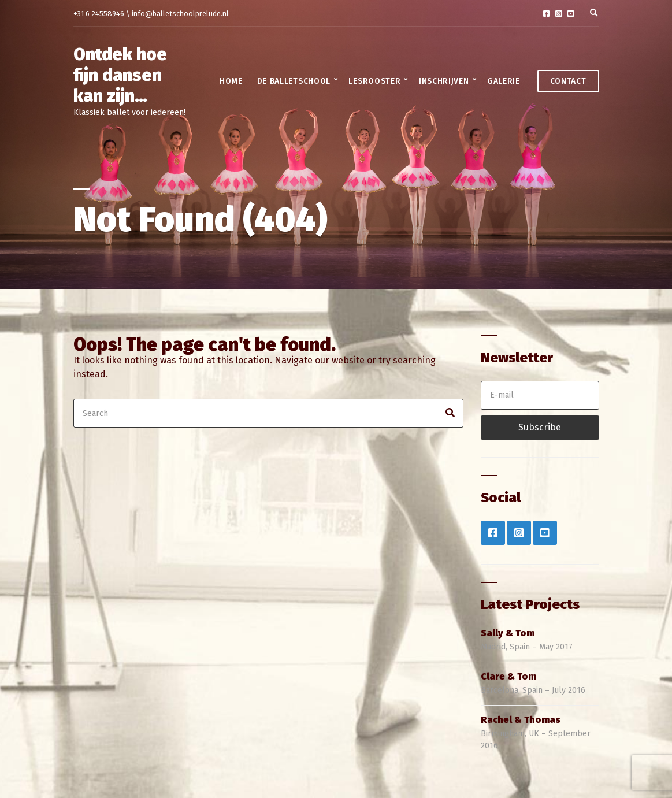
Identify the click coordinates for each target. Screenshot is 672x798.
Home (231, 81)
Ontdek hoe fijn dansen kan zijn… (120, 75)
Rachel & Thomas (521, 720)
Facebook (546, 14)
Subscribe (540, 427)
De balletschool (294, 81)
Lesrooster (374, 81)
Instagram (558, 14)
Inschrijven (444, 81)
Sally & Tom (508, 633)
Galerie (504, 81)
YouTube (571, 14)
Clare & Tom (508, 676)
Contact (568, 81)
